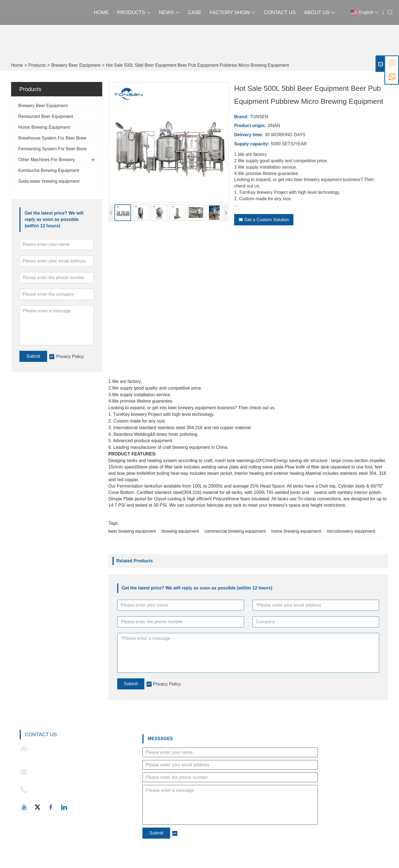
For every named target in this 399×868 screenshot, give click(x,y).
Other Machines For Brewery (47, 160)
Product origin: (250, 126)
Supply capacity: (252, 144)
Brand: (241, 117)
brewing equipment (180, 531)
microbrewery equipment (351, 531)
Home (101, 12)
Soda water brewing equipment (49, 181)
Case (195, 12)
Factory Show (233, 12)
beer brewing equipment (132, 531)
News (169, 12)
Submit (33, 356)
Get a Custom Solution (264, 220)
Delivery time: (249, 135)
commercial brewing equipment (235, 531)
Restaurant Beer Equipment (46, 116)
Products (134, 12)
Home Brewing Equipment (44, 127)
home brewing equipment (296, 531)
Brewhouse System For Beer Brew (52, 138)
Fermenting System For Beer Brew (52, 149)
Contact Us (280, 12)
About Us (319, 12)
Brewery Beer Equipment (76, 65)
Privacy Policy (70, 356)
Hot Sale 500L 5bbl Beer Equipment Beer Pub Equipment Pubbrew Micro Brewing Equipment (197, 65)
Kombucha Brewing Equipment (49, 170)
